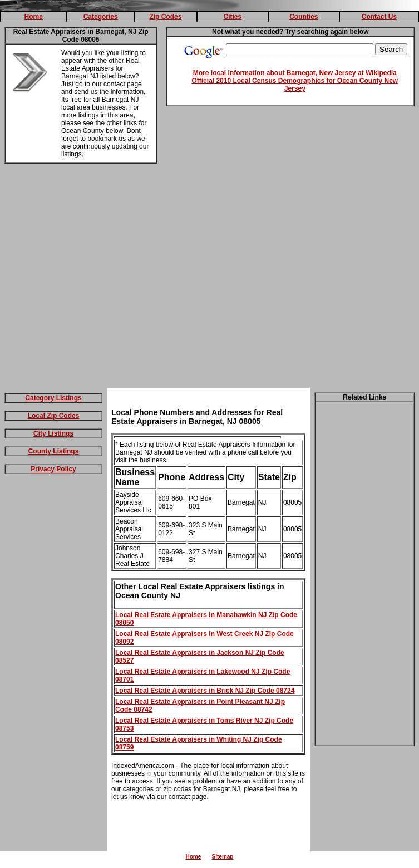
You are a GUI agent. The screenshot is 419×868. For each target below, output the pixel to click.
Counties (304, 17)
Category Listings (53, 398)
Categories (101, 17)
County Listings (54, 451)
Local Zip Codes (54, 416)
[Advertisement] (104, 278)
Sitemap (223, 857)
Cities (233, 17)
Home (34, 17)
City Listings (53, 433)
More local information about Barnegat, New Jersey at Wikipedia (295, 73)
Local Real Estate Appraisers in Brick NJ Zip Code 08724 (205, 691)
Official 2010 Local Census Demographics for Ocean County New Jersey (295, 85)
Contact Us (379, 17)
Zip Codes (165, 17)
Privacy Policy (53, 469)
